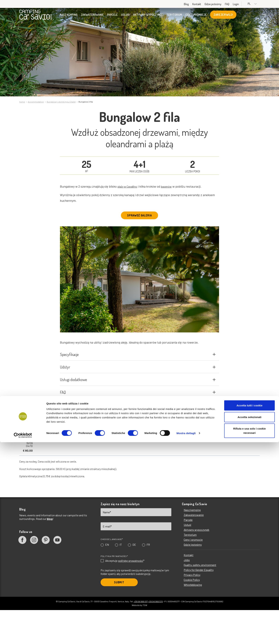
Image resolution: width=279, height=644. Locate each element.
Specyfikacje (138, 362)
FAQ (236, 4)
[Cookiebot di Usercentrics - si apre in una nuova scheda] (23, 637)
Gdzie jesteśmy (222, 4)
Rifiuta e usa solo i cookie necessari (249, 632)
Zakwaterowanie (92, 17)
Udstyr (138, 383)
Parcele (112, 17)
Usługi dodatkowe (138, 404)
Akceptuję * (125, 595)
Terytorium (174, 17)
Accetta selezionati (249, 619)
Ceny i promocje (196, 17)
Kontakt (206, 4)
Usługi (125, 17)
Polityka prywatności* (114, 590)
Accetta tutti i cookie (250, 607)
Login (245, 4)
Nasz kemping (69, 17)
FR (148, 578)
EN (107, 578)
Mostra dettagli (186, 635)
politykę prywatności (131, 595)
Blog (195, 4)
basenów (170, 186)
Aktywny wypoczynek (148, 17)
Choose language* (112, 573)
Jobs (187, 594)
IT (121, 578)
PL (257, 4)
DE (134, 578)
